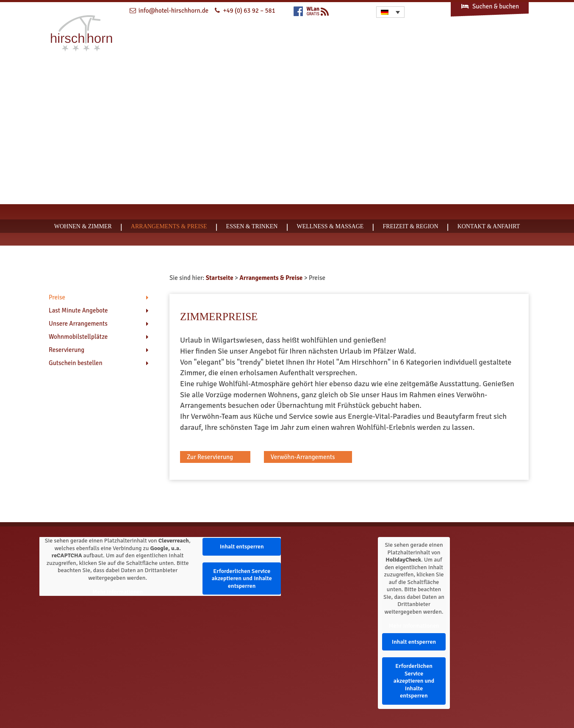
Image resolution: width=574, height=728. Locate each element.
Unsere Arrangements (78, 324)
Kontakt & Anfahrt (489, 226)
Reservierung (67, 350)
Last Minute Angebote (78, 310)
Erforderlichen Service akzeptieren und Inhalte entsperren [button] (241, 579)
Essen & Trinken (252, 226)
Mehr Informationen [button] (118, 592)
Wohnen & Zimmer (83, 226)
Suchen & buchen (490, 6)
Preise (57, 297)
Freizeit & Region (410, 226)
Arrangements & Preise (169, 226)
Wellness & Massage (330, 226)
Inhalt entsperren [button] (241, 547)
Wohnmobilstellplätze (78, 337)
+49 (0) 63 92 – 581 (249, 11)
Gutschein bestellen (76, 363)
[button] (215, 457)
